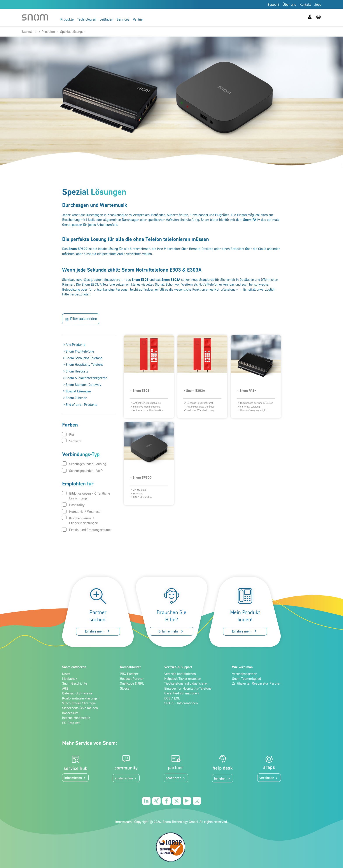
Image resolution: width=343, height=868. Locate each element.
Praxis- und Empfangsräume (86, 530)
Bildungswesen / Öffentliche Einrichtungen (86, 496)
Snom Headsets (77, 371)
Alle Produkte (75, 344)
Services (123, 19)
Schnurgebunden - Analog (84, 464)
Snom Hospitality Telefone (85, 364)
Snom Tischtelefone (80, 351)
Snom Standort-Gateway (83, 385)
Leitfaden (106, 19)
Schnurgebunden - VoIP (82, 470)
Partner (138, 19)
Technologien (87, 19)
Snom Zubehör (76, 398)
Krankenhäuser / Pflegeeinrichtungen (80, 520)
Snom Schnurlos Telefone (84, 358)
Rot (68, 434)
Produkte (67, 19)
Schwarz (72, 441)
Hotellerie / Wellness (81, 511)
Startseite (29, 32)
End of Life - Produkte (81, 404)
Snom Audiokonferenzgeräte (86, 378)
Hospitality (73, 505)
